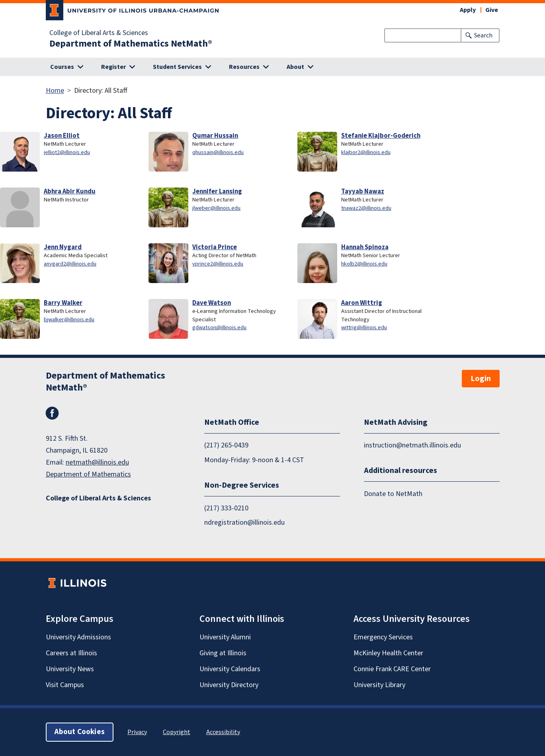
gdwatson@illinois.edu (219, 327)
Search (483, 35)
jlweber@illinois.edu (216, 208)
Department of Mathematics (88, 474)
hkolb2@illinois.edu (364, 264)
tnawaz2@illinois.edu (366, 208)
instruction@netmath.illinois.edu (412, 445)
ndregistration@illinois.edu (244, 523)
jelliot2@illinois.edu (67, 152)
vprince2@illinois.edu (218, 264)
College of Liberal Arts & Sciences (99, 33)
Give (492, 10)
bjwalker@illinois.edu (69, 319)
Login (481, 379)
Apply (468, 10)
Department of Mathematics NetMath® (131, 44)
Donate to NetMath (393, 494)
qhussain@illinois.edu (218, 152)
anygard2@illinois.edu (70, 264)
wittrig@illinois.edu (364, 327)
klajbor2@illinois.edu (366, 152)
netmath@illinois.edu (97, 462)
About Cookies (80, 732)
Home (55, 91)
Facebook (52, 413)
